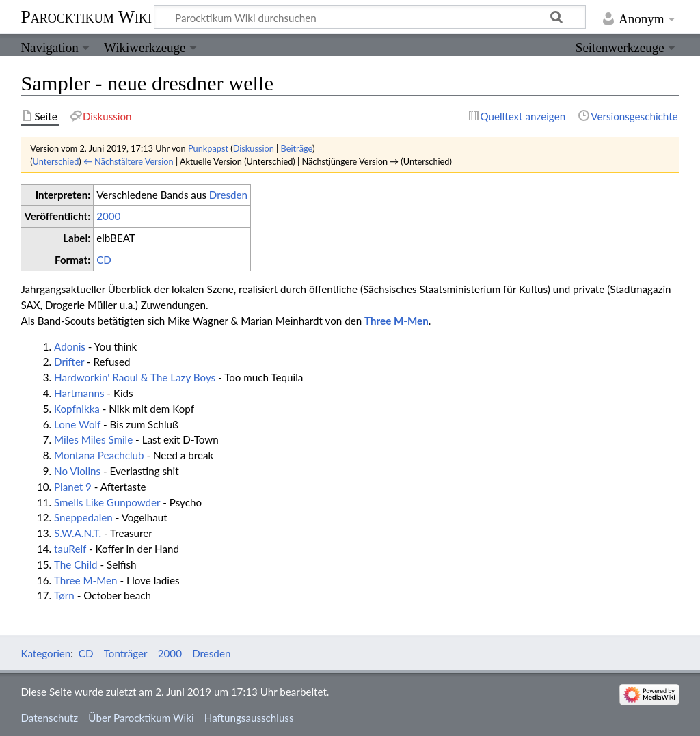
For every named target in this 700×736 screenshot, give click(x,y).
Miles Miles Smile (93, 439)
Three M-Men (396, 321)
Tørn (64, 595)
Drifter (69, 362)
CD (104, 260)
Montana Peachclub (99, 455)
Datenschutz (49, 718)
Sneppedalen (83, 517)
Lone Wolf (77, 424)
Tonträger (126, 653)
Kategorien (45, 653)
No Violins (77, 471)
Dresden (228, 195)
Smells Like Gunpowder (107, 502)
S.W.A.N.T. (78, 533)
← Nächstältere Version (129, 161)
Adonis (70, 346)
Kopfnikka (77, 409)
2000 (108, 216)
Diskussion (254, 148)
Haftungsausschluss (249, 718)
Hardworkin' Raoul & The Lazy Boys (135, 377)
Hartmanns (79, 393)
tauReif (70, 549)
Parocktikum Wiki (86, 16)
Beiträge (297, 148)
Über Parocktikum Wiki (141, 718)
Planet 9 (73, 487)
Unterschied (56, 161)
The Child (76, 564)
